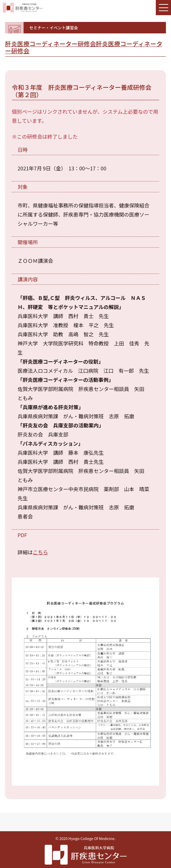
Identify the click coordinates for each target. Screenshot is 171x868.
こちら (40, 552)
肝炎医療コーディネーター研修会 (51, 44)
